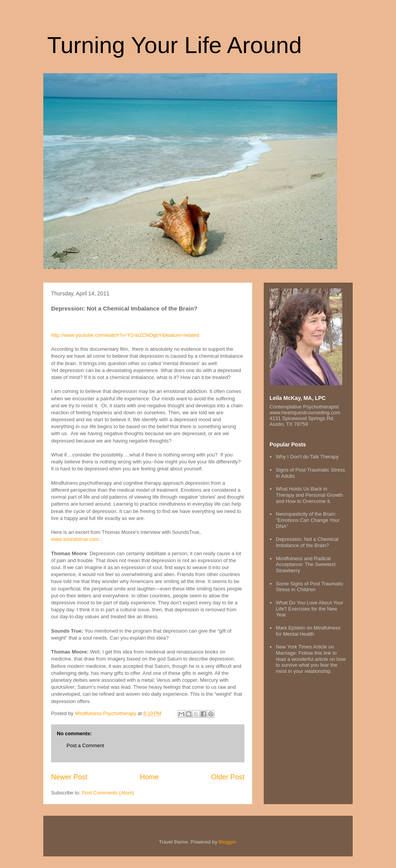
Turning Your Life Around (174, 45)
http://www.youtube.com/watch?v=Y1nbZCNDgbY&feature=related (125, 335)
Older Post (228, 777)
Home (149, 777)
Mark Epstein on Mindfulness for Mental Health (308, 631)
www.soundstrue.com (75, 539)
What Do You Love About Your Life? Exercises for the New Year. (309, 609)
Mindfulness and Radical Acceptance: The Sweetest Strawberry (306, 564)
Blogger (227, 842)
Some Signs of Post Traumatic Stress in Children (310, 587)
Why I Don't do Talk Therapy (307, 457)
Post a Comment (85, 745)
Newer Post (69, 777)
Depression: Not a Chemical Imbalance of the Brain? (307, 542)
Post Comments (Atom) (108, 793)
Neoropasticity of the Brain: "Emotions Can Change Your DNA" (308, 520)
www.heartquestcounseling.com (305, 413)
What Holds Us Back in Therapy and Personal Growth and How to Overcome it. (309, 495)
